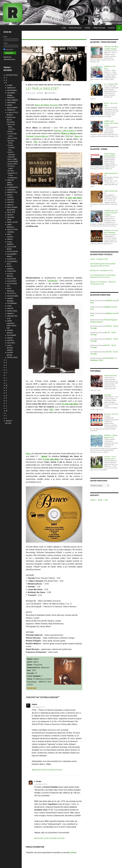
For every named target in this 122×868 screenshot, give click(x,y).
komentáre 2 (52, 93)
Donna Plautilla (13, 161)
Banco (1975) (33, 85)
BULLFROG (11, 343)
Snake (41, 93)
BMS (36, 142)
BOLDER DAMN (13, 296)
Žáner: (30, 665)
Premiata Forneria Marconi (37, 136)
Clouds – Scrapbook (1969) (99, 259)
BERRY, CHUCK (12, 222)
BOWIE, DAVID (12, 311)
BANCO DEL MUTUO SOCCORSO (50, 85)
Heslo (6, 43)
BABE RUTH (11, 88)
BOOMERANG (12, 303)
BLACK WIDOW (13, 251)
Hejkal (34, 704)
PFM (67, 136)
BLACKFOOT (12, 259)
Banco (77, 136)
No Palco (11, 171)
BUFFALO (11, 340)
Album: (30, 659)
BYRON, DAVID (12, 357)
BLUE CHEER (12, 279)
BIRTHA (10, 239)
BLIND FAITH (12, 271)
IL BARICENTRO (13, 187)
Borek (100, 500)
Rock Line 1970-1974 (111, 414)
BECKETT (10, 215)
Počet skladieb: (34, 676)
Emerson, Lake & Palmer (64, 131)
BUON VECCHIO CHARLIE (10, 348)
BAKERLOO (11, 110)
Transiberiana (12, 178)
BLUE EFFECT (12, 281)
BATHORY (11, 200)
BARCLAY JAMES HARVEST (10, 182)
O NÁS (64, 28)
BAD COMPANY (13, 100)
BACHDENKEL (12, 90)
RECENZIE (67, 85)
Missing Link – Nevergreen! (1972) (101, 271)
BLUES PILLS (12, 293)
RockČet (112, 28)
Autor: (30, 662)
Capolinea (11, 157)
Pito (106, 500)
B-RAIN (10, 85)
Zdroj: (30, 679)
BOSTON (10, 308)
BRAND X (11, 314)
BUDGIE (10, 338)
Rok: (29, 670)
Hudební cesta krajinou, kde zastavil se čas (111, 123)
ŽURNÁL (88, 28)
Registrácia (7, 57)
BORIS (10, 306)
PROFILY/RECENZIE (75, 28)
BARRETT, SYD (12, 192)
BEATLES (10, 205)
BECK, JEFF (11, 212)
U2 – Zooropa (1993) (111, 84)
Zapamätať (8, 50)
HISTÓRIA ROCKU (12, 75)
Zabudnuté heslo (9, 59)
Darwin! (10, 131)
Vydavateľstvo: (34, 668)
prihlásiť (73, 853)
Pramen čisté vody (110, 376)
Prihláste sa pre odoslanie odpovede (48, 770)
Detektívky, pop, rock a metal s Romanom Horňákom (111, 213)
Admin (93, 500)
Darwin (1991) (13, 164)
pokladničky (53, 281)
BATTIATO (11, 202)
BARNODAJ (11, 190)
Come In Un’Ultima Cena (11, 148)
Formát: (31, 673)
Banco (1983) (12, 159)
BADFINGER (11, 103)
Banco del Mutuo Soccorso (46, 105)
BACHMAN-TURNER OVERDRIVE (11, 95)
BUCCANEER (12, 335)
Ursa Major (108, 395)
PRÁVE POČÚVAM (99, 28)
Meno (6, 37)
